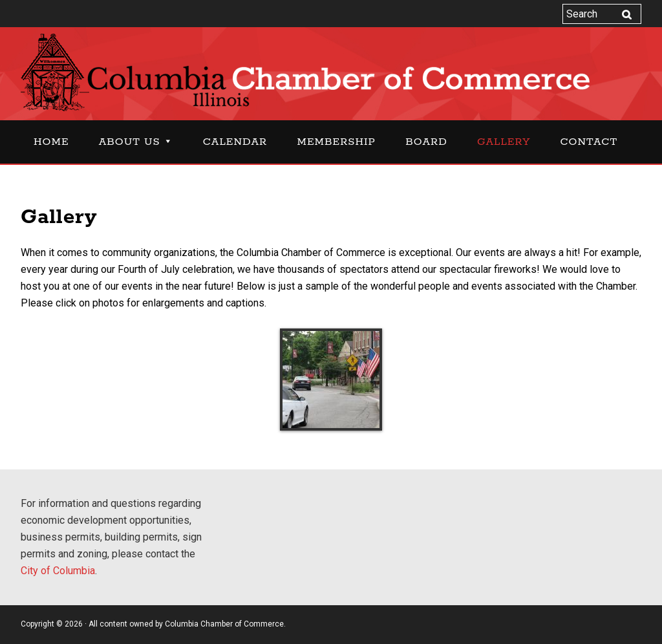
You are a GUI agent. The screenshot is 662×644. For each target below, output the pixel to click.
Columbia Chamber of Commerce (331, 72)
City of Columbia (58, 571)
